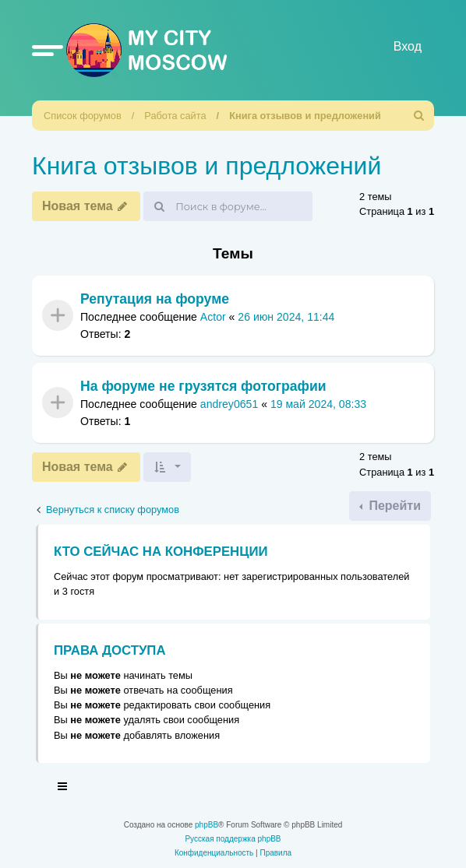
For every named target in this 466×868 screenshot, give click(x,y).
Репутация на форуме (155, 299)
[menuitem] (419, 116)
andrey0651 (229, 405)
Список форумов (83, 116)
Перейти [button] (393, 506)
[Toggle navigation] (63, 789)
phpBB (207, 825)
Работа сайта (175, 116)
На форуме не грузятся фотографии (203, 386)
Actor (213, 317)
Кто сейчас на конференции (161, 552)
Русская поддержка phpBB (233, 839)
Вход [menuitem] (408, 46)
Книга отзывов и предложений (305, 116)
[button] (48, 50)
